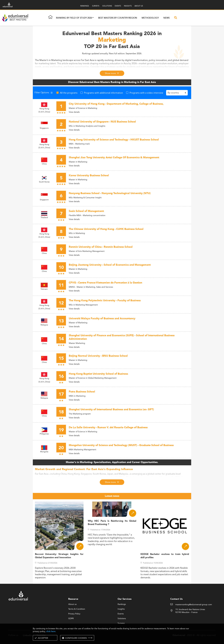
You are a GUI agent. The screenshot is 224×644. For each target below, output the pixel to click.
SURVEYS (96, 6)
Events (121, 614)
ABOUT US (139, 6)
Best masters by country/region (118, 18)
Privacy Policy (74, 614)
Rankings (122, 604)
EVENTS (118, 6)
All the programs (69, 93)
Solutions (122, 619)
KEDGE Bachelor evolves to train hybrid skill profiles (165, 556)
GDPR (71, 619)
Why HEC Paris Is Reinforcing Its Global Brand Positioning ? (112, 523)
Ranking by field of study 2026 (74, 18)
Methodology (150, 18)
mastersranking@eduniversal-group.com (194, 605)
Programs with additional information (103, 93)
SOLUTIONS (107, 6)
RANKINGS (85, 6)
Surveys (121, 623)
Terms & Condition (77, 609)
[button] (93, 18)
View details (74, 112)
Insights (121, 609)
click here (51, 631)
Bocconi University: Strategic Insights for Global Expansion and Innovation (59, 556)
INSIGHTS (128, 6)
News (166, 18)
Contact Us (176, 599)
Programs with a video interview (146, 93)
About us (72, 604)
